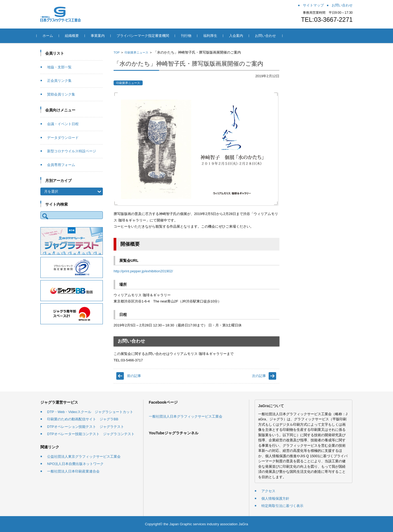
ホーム (52, 36)
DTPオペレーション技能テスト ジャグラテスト (86, 427)
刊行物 (190, 36)
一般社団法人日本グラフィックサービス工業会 (186, 416)
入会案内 (240, 36)
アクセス (268, 491)
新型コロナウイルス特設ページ (72, 151)
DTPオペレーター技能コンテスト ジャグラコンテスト (91, 434)
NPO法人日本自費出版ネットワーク (75, 464)
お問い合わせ (269, 36)
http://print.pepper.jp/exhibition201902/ (143, 271)
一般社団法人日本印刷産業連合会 (73, 471)
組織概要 (76, 36)
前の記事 (134, 376)
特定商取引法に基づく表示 (282, 506)
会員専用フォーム (61, 165)
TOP (117, 52)
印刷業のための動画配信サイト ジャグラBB (83, 419)
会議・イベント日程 (63, 124)
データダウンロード (63, 138)
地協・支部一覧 (59, 67)
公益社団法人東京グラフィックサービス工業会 (84, 457)
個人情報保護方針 (275, 498)
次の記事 (259, 376)
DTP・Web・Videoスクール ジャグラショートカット (90, 412)
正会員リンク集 (59, 81)
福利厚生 (214, 36)
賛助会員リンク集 (61, 94)
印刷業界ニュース (136, 52)
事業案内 (101, 36)
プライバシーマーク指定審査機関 (147, 36)
